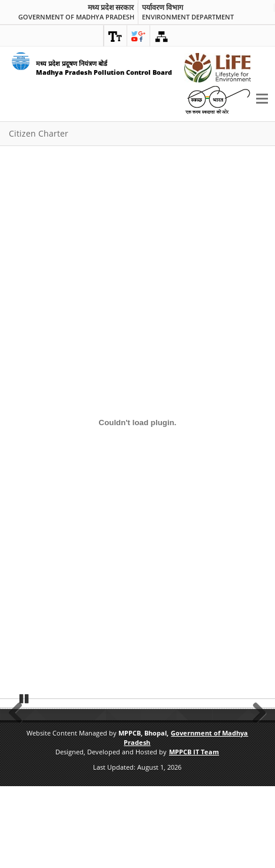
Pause (25, 780)
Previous (19, 751)
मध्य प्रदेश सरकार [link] (111, 8)
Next (256, 751)
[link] (115, 36)
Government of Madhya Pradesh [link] (76, 17)
